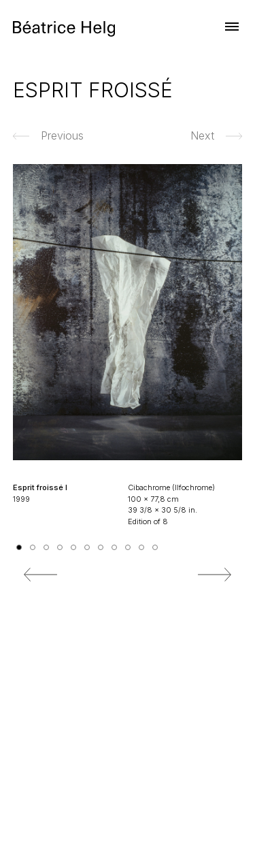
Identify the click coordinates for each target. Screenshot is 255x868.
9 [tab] (128, 547)
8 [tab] (114, 547)
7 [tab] (101, 547)
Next (214, 575)
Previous (41, 575)
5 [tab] (73, 547)
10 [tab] (141, 547)
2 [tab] (33, 547)
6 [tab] (87, 547)
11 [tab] (155, 547)
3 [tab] (46, 547)
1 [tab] (19, 547)
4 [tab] (60, 547)
